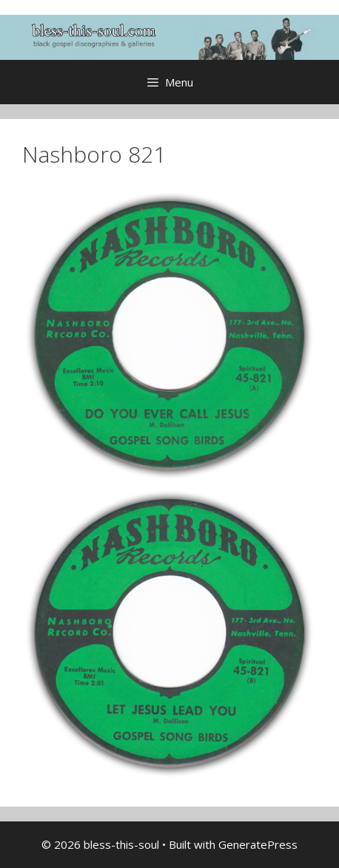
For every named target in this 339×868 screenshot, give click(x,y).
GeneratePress (258, 844)
